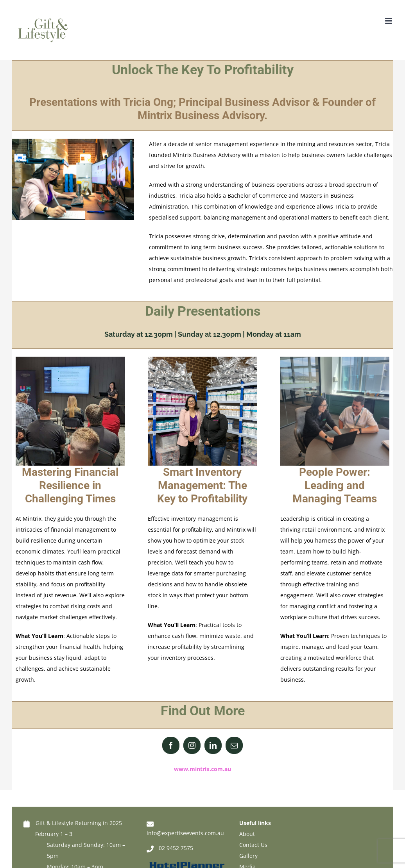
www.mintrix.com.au (202, 769)
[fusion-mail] (234, 745)
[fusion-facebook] (171, 745)
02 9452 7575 (176, 848)
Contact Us (253, 845)
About (247, 834)
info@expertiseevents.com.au (185, 833)
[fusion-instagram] (192, 745)
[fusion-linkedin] (213, 745)
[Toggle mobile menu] (389, 21)
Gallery (248, 856)
